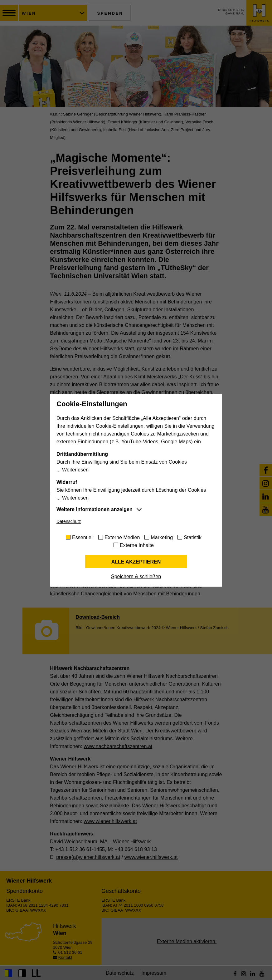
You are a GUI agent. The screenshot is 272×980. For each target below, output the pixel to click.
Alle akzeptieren (136, 562)
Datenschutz (69, 521)
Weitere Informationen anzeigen (95, 509)
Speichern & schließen (136, 576)
